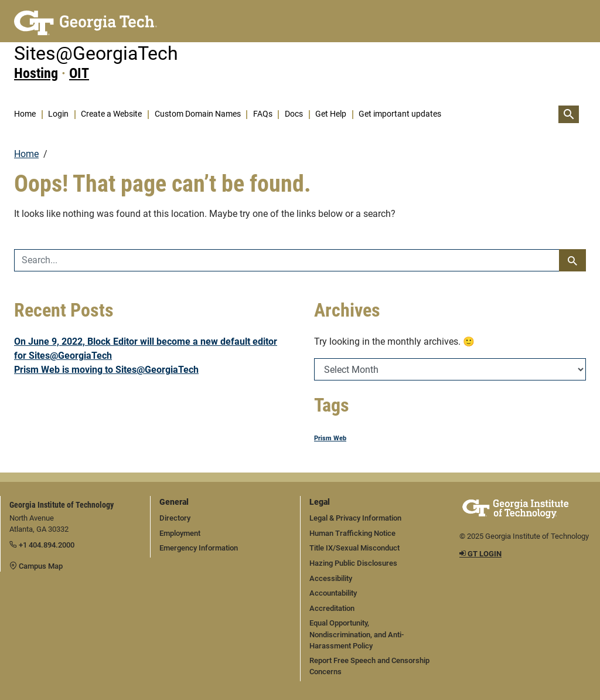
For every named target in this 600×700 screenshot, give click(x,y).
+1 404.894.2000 (42, 545)
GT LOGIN (480, 554)
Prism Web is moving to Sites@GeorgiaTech (106, 370)
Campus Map (36, 566)
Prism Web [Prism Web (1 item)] (330, 438)
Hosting (36, 73)
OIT (79, 73)
